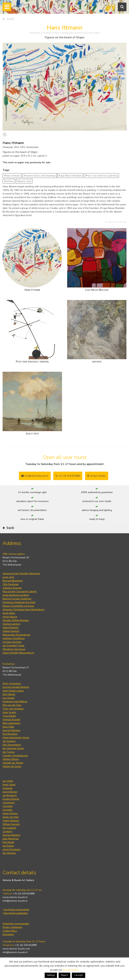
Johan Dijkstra (10, 813)
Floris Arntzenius (12, 684)
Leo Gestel (9, 698)
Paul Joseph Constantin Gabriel (20, 592)
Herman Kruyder (11, 720)
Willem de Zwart (12, 766)
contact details (97, 476)
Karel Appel (9, 785)
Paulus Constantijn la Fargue (18, 606)
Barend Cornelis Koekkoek (17, 599)
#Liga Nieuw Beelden (70, 176)
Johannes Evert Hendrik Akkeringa (21, 573)
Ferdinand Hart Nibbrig (15, 702)
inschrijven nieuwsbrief (16, 910)
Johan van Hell (11, 817)
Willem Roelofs (11, 631)
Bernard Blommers (13, 581)
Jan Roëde (8, 846)
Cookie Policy (10, 931)
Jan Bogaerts (10, 795)
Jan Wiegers (9, 853)
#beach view (24, 181)
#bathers (9, 181)
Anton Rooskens (12, 849)
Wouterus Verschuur (14, 649)
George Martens (11, 730)
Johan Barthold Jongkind (16, 595)
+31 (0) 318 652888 (68, 476)
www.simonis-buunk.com (16, 949)
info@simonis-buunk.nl (15, 901)
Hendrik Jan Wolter (13, 763)
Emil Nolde (8, 842)
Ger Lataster (9, 828)
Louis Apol (8, 577)
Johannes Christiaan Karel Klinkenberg (23, 610)
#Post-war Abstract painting (101, 176)
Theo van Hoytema (13, 709)
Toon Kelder (9, 716)
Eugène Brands (11, 799)
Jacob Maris (9, 613)
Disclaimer (8, 934)
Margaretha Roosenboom (16, 635)
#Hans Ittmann (12, 176)
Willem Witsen (11, 759)
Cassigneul (9, 803)
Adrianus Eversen (12, 588)
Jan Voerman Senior (13, 748)
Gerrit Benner (10, 792)
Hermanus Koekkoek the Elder (19, 602)
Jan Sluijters (9, 741)
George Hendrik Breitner (16, 687)
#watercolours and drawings (40, 176)
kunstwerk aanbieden (15, 913)
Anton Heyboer (11, 821)
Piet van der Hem (12, 705)
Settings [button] (51, 975)
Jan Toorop (9, 752)
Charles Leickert (11, 624)
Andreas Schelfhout (14, 638)
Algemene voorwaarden (16, 924)
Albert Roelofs (11, 628)
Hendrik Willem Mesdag (16, 620)
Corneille (7, 810)
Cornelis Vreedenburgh (15, 756)
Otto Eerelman (11, 584)
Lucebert (7, 831)
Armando (8, 788)
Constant (8, 806)
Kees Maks (8, 727)
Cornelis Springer (12, 642)
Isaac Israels (9, 712)
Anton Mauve (10, 617)
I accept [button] (78, 975)
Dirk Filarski (9, 694)
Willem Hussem (11, 824)
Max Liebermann (12, 723)
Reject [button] (64, 975)
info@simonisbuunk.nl (35, 476)
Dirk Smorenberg (12, 745)
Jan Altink (8, 781)
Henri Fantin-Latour (13, 691)
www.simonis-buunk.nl (15, 897)
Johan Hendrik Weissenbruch (18, 653)
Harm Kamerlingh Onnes (16, 738)
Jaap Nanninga (11, 839)
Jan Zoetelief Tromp (13, 646)
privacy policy (71, 970)
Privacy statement (12, 927)
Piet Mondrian (10, 734)
